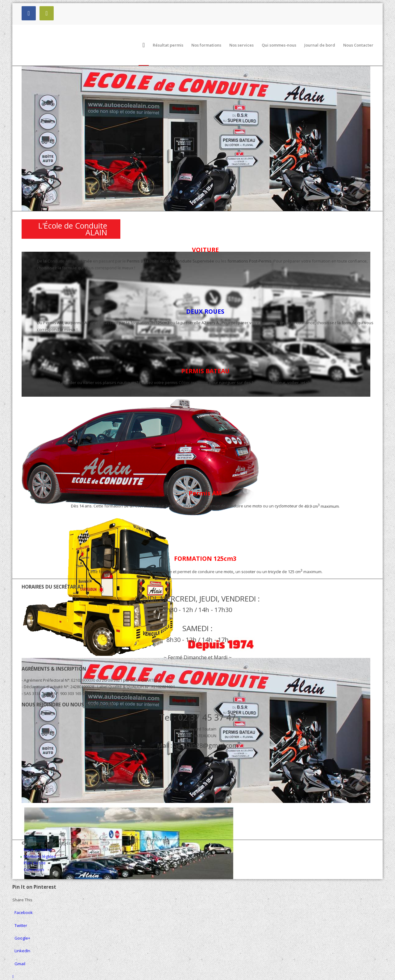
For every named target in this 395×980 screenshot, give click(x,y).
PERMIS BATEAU (205, 371)
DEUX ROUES (205, 311)
